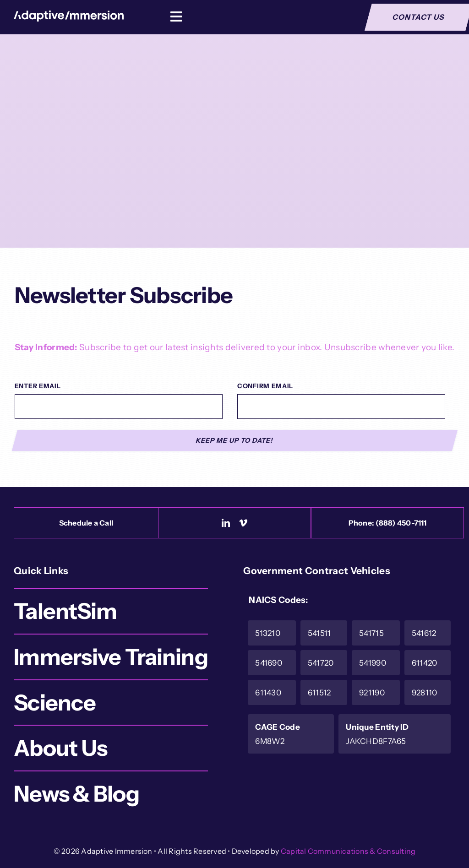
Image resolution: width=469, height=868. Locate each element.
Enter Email (38, 386)
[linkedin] (226, 523)
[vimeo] (243, 523)
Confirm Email (265, 386)
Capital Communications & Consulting (348, 851)
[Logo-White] (69, 15)
